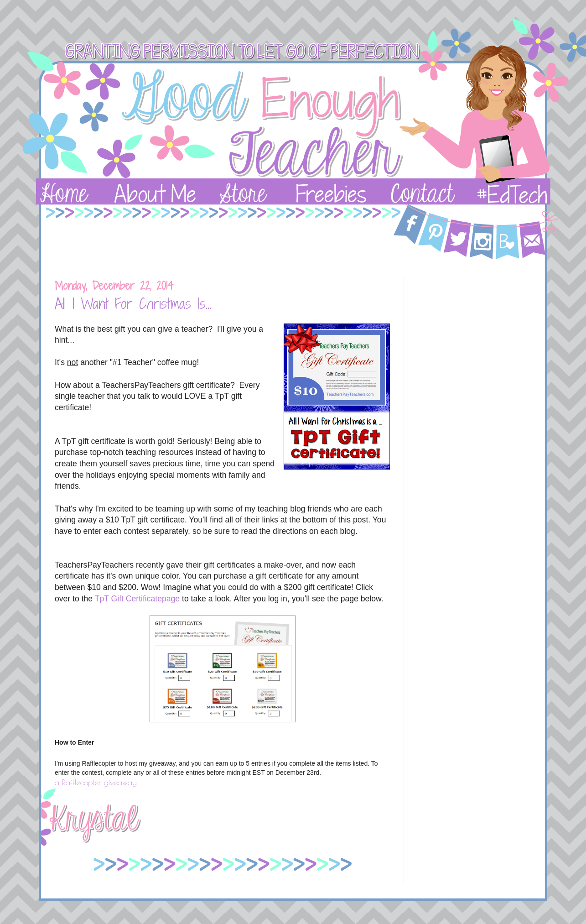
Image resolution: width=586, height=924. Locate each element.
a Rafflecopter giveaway (96, 782)
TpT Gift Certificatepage (137, 599)
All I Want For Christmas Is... (133, 303)
